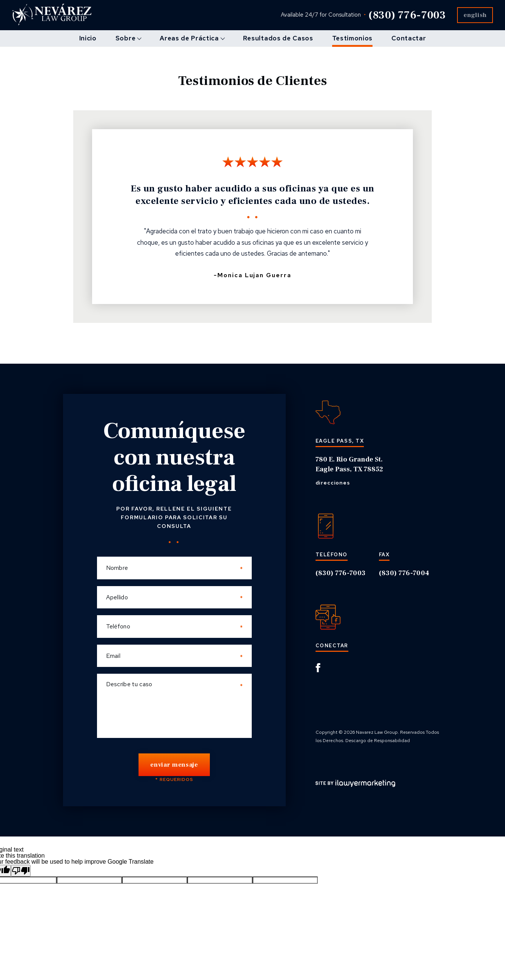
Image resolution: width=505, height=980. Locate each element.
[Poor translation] (21, 872)
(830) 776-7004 (404, 573)
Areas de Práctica (189, 38)
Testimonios (352, 38)
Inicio (88, 38)
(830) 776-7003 (400, 15)
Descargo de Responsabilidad (378, 741)
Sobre (125, 38)
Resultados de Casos (278, 38)
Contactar (409, 38)
